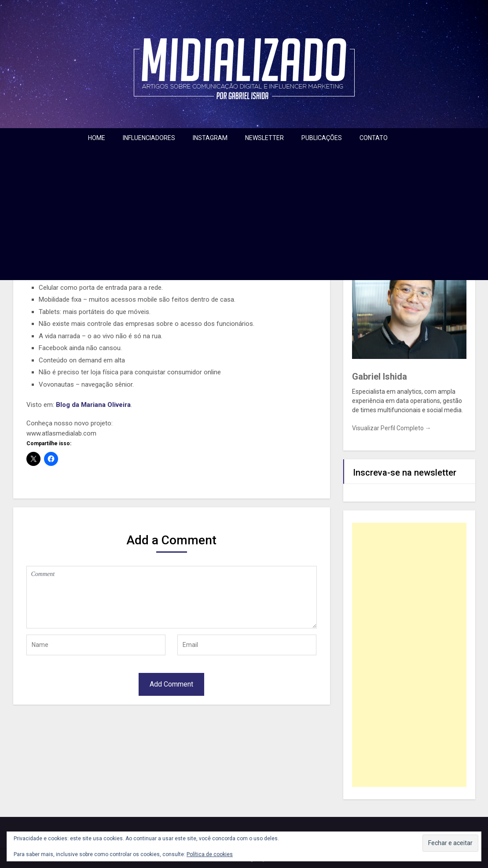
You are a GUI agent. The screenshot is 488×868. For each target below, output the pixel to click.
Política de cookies (210, 854)
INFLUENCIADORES (149, 138)
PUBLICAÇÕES (322, 138)
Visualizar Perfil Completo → (392, 428)
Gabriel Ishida (380, 377)
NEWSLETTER (264, 138)
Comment (172, 597)
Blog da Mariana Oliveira (93, 405)
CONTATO (374, 138)
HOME (97, 138)
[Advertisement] (244, 214)
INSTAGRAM (210, 138)
